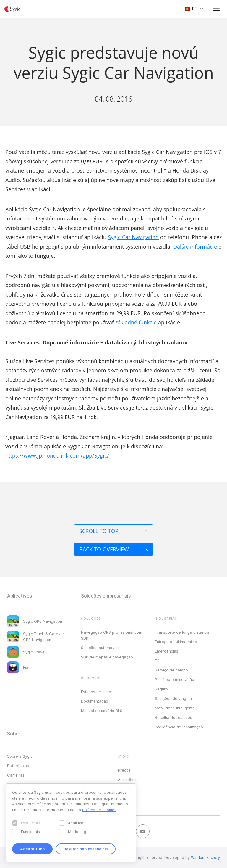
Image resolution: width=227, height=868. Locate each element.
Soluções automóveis (100, 648)
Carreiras (16, 775)
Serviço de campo (171, 670)
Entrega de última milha (176, 642)
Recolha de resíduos (174, 717)
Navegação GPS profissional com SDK (112, 635)
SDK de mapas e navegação (107, 657)
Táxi (159, 661)
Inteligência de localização (179, 727)
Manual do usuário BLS (102, 711)
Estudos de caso (96, 692)
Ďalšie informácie (195, 247)
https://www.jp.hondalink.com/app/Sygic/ (57, 455)
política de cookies (99, 810)
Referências (18, 766)
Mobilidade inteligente (175, 708)
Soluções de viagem (173, 698)
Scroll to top (113, 531)
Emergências (167, 651)
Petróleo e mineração (175, 679)
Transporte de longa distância (182, 632)
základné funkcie (136, 322)
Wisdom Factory (205, 857)
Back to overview (113, 549)
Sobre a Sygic (20, 756)
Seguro (161, 689)
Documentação (95, 701)
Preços (124, 770)
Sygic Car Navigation (133, 237)
